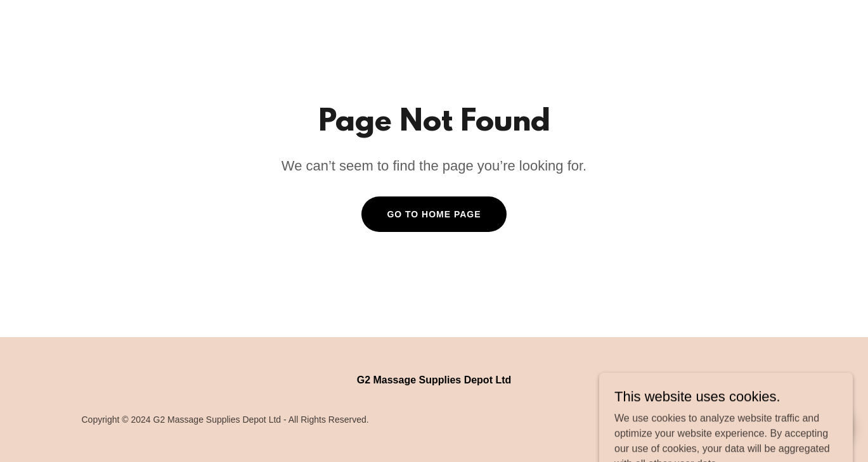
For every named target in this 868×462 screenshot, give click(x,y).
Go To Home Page (434, 214)
